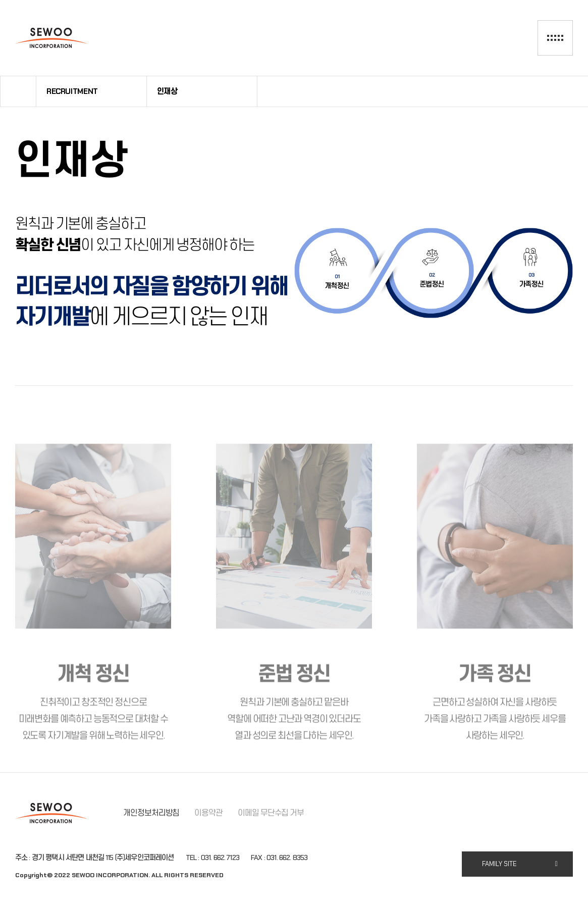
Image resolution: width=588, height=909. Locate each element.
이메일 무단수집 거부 (271, 813)
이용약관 (208, 813)
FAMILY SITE (499, 864)
